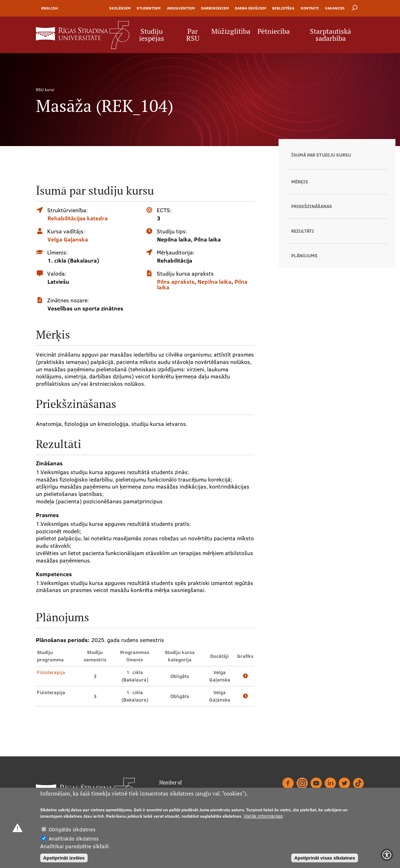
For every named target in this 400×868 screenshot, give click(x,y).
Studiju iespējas (152, 35)
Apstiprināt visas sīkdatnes (325, 858)
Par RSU (193, 35)
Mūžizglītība (231, 31)
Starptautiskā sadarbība (330, 35)
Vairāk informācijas (263, 816)
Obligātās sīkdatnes (72, 829)
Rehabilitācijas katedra (78, 218)
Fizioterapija (51, 672)
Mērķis (300, 182)
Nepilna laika (214, 282)
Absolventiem (181, 8)
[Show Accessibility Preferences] (387, 855)
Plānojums (304, 256)
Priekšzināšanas (312, 206)
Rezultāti (303, 231)
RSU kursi (45, 90)
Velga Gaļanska (68, 239)
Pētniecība (274, 31)
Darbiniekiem (215, 8)
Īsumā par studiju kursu (321, 155)
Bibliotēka (283, 8)
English (50, 8)
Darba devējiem (251, 8)
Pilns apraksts (176, 282)
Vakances (335, 8)
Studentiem (149, 8)
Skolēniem (120, 8)
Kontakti (310, 8)
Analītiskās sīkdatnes (74, 839)
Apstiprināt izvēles (64, 858)
